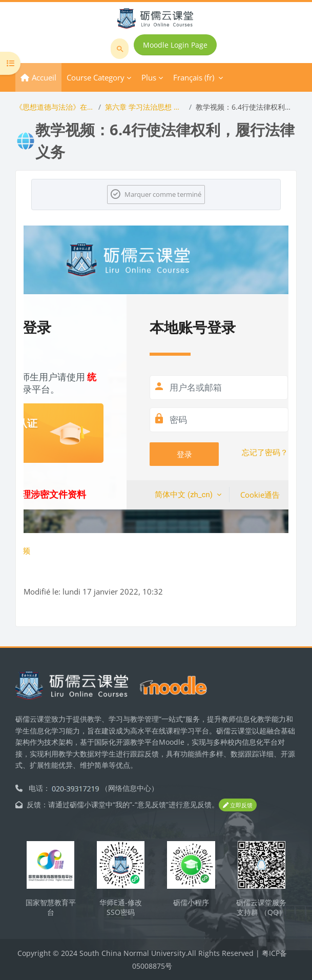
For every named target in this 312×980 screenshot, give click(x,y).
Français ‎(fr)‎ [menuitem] (194, 77)
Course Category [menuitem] (96, 77)
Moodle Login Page (175, 45)
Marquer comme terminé (163, 194)
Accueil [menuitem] (44, 77)
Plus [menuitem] (149, 77)
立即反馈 (238, 805)
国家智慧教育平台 (51, 907)
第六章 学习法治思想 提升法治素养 (145, 107)
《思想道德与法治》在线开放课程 (55, 107)
